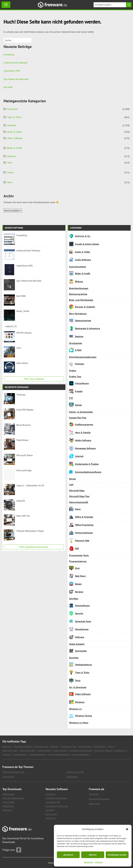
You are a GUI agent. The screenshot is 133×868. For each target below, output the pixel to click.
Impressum (99, 862)
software (6, 754)
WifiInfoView (8, 806)
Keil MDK (8, 87)
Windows (12, 156)
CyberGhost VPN (12, 71)
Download (12, 109)
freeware (55, 746)
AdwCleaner (72, 777)
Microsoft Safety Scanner (13, 798)
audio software (61, 750)
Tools (10, 163)
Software (12, 125)
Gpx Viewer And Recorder (16, 79)
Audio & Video (14, 132)
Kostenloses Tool (69, 746)
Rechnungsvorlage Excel (13, 772)
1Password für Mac (75, 772)
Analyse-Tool (100, 746)
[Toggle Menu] (6, 5)
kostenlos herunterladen (81, 750)
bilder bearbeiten (38, 754)
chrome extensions (81, 754)
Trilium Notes (8, 802)
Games (10, 172)
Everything (9, 54)
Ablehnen (93, 855)
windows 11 (121, 750)
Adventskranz (8, 777)
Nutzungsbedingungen (99, 799)
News (10, 182)
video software (45, 750)
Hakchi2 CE (51, 818)
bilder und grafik (28, 750)
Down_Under (51, 814)
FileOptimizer (8, 794)
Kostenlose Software (23, 746)
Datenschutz (89, 862)
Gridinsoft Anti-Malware (15, 63)
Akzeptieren (68, 855)
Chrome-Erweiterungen (59, 754)
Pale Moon (7, 810)
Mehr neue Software (34, 379)
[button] (127, 829)
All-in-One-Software (104, 750)
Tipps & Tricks (14, 117)
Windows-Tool (85, 746)
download (7, 746)
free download (42, 746)
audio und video (10, 750)
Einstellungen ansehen (117, 855)
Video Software (15, 138)
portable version (20, 754)
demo (111, 746)
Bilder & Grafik (15, 148)
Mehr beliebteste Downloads (34, 547)
